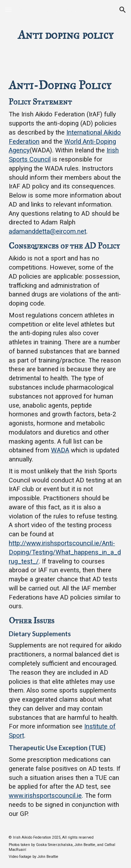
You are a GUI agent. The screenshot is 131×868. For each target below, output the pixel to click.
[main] (65, 35)
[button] (8, 10)
